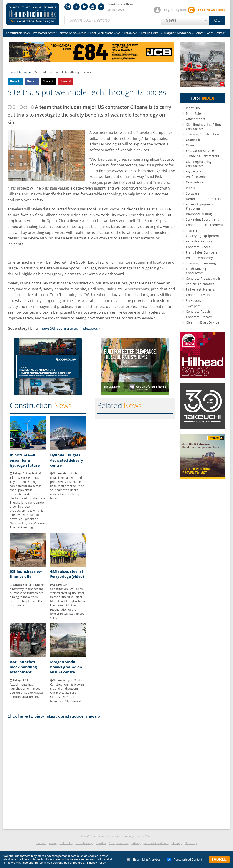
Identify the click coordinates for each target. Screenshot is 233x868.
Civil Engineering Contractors (199, 164)
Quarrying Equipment (203, 236)
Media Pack (184, 33)
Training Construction (203, 134)
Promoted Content (45, 33)
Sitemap (177, 843)
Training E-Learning (201, 263)
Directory (191, 843)
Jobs (155, 33)
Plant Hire (193, 108)
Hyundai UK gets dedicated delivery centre (67, 460)
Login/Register (175, 10)
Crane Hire (194, 140)
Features (146, 33)
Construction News (18, 33)
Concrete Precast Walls (203, 278)
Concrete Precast (199, 317)
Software (193, 193)
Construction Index (33, 14)
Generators (194, 182)
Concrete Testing (199, 295)
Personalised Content (185, 859)
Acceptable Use (119, 843)
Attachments (196, 119)
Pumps (191, 188)
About (53, 843)
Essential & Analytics (143, 859)
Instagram (68, 7)
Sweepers (193, 306)
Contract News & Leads (72, 33)
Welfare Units (196, 177)
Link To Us (66, 843)
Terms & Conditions (156, 843)
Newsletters (211, 10)
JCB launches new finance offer (26, 574)
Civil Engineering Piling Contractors (203, 126)
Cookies (101, 843)
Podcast (219, 33)
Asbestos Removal (200, 241)
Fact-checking (84, 843)
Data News (131, 33)
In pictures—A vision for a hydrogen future (25, 460)
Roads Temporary (199, 258)
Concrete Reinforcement (204, 225)
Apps (210, 33)
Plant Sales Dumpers (202, 252)
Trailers (192, 230)
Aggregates (194, 171)
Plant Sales (194, 113)
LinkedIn (84, 7)
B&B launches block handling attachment (23, 667)
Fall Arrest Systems (200, 289)
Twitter (76, 7)
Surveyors (193, 301)
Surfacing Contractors (203, 156)
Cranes (191, 145)
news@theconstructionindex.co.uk (70, 328)
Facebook (101, 7)
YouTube (93, 7)
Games (199, 33)
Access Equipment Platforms (200, 206)
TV (161, 33)
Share (13, 81)
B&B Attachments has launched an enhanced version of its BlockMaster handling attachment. (27, 689)
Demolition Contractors (204, 199)
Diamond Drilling (199, 214)
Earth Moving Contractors (196, 271)
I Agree (219, 859)
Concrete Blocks (198, 247)
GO (218, 20)
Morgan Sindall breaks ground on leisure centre (66, 667)
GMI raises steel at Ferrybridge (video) (67, 574)
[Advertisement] (91, 773)
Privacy (136, 843)
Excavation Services (201, 151)
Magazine (170, 33)
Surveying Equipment (202, 219)
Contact (41, 843)
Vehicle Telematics (200, 284)
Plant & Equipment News (105, 33)
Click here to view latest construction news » (54, 716)
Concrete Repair (198, 311)
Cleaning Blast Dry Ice (203, 322)
